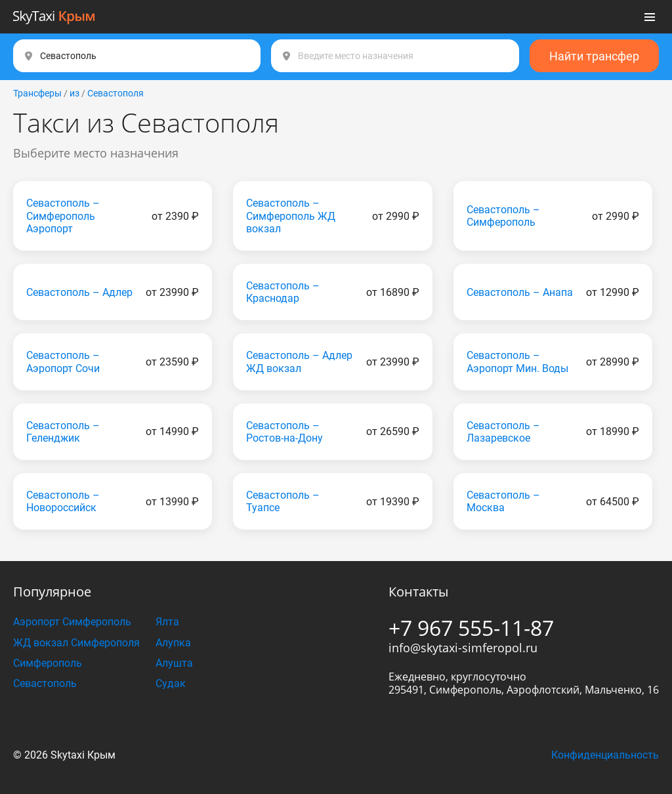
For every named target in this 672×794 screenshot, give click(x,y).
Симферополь (48, 663)
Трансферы (37, 93)
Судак (171, 683)
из (74, 93)
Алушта (174, 663)
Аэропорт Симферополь (72, 622)
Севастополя (115, 93)
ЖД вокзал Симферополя (76, 643)
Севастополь (45, 683)
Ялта (167, 622)
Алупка (173, 643)
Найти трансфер (594, 56)
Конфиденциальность (605, 755)
